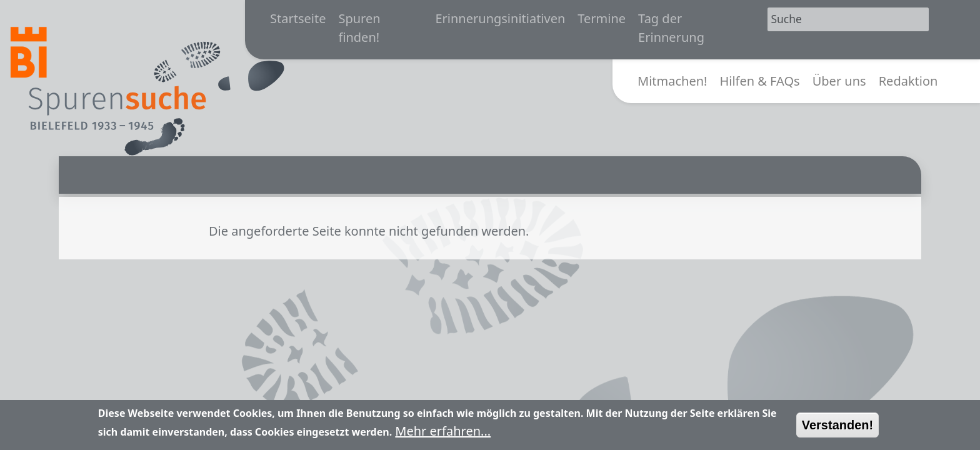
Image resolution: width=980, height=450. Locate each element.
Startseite (298, 18)
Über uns (839, 81)
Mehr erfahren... (443, 435)
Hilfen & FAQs (759, 81)
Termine (602, 18)
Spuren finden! (359, 28)
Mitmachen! (672, 81)
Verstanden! (837, 429)
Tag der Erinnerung (671, 28)
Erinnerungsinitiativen (500, 18)
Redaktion (908, 81)
